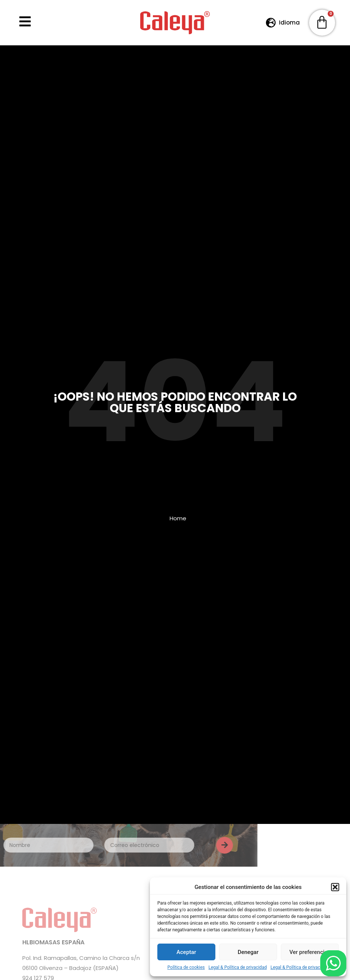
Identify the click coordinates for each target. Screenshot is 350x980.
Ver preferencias (310, 952)
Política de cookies (186, 967)
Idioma (289, 22)
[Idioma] (271, 22)
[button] (335, 887)
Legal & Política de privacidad (238, 967)
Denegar (248, 952)
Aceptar (187, 952)
